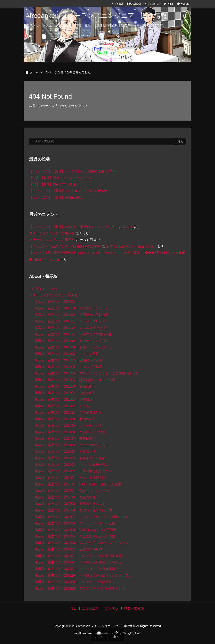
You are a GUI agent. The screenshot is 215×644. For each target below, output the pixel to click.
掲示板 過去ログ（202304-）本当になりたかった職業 (75, 536)
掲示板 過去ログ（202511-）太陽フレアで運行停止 (73, 334)
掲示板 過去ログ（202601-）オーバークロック (70, 321)
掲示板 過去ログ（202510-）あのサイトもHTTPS (72, 341)
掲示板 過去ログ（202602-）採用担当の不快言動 (72, 315)
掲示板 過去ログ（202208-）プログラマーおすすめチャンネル (81, 588)
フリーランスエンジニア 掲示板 (54, 295)
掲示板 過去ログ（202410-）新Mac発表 (65, 419)
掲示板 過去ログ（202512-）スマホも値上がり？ (72, 328)
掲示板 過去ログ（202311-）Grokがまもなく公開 (72, 491)
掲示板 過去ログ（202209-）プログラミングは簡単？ (75, 582)
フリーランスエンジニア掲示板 (52, 233)
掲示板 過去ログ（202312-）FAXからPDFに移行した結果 (78, 484)
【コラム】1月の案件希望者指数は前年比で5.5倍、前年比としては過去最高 (84, 253)
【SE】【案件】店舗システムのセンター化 (61, 178)
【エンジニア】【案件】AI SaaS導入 (56, 197)
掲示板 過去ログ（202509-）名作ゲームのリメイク (73, 347)
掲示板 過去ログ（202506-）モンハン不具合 (68, 367)
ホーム (34, 72)
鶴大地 (128, 227)
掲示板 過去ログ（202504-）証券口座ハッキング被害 (75, 380)
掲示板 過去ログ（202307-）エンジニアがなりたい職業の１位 (81, 517)
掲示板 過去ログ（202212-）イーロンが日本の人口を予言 (78, 562)
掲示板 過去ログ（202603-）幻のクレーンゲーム (72, 308)
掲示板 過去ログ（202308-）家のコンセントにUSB (73, 510)
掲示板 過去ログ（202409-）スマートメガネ (68, 425)
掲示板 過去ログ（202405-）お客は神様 (65, 452)
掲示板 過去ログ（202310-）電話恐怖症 (65, 497)
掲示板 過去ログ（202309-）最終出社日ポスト (70, 504)
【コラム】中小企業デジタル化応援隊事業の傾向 (65, 246)
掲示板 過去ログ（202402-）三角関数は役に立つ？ (73, 471)
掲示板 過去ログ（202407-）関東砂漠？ (65, 438)
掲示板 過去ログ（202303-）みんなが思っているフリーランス (81, 543)
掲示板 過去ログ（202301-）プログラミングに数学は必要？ (80, 556)
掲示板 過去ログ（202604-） (57, 302)
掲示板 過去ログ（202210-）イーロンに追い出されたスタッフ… (83, 575)
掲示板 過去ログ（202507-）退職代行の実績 (68, 360)
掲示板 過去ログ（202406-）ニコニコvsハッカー (72, 445)
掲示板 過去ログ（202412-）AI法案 (62, 406)
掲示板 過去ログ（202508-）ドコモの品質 (67, 354)
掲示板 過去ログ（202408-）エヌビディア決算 (70, 432)
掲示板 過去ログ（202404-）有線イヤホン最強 (70, 458)
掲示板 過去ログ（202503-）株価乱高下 (65, 386)
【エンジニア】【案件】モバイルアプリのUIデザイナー (70, 191)
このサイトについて (44, 289)
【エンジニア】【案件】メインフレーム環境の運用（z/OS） (73, 171)
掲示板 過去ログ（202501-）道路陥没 (63, 399)
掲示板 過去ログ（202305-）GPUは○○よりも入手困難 (76, 530)
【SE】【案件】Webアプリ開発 (52, 184)
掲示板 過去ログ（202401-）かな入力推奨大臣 (70, 478)
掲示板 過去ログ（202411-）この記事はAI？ (68, 412)
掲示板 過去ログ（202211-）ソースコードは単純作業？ (76, 569)
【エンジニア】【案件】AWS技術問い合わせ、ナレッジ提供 (73, 227)
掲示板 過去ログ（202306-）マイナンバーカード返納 (75, 523)
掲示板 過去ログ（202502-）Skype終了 (65, 393)
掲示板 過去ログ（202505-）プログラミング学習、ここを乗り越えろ (86, 373)
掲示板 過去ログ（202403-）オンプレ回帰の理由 (72, 465)
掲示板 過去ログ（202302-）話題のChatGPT (69, 549)
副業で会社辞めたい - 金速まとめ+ (131, 246)
